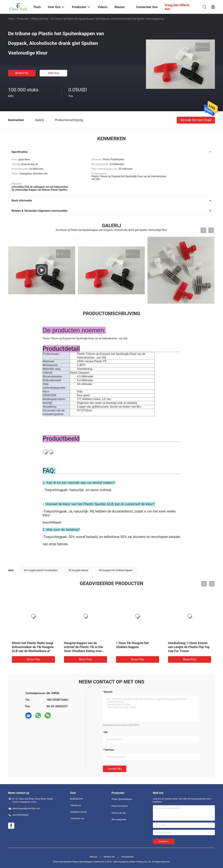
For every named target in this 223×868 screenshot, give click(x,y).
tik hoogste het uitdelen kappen (116, 570)
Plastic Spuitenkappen (122, 799)
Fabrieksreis (76, 805)
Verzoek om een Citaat (196, 120)
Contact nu (115, 769)
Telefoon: (109, 750)
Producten (23, 19)
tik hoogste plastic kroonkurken (41, 570)
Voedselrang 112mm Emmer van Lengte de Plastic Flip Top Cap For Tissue (189, 647)
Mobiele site (109, 857)
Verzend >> (164, 841)
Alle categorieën (119, 820)
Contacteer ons (77, 818)
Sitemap (93, 857)
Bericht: (108, 692)
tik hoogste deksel (78, 570)
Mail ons (54, 73)
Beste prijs (22, 73)
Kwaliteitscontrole (78, 812)
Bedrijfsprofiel (77, 799)
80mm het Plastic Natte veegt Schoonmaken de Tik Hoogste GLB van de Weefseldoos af (33, 647)
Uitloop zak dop (40, 19)
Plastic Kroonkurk (120, 806)
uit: (106, 732)
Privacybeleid (127, 857)
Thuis (11, 19)
